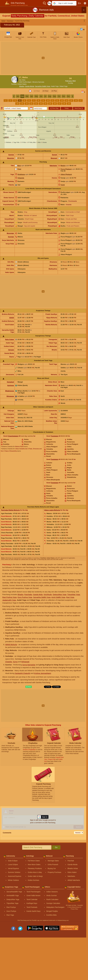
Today (67, 108)
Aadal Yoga (55, 86)
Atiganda (21, 178)
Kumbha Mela (51, 915)
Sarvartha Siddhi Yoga (42, 86)
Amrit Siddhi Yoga (58, 597)
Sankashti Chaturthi (23, 673)
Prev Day (54, 108)
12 (57, 101)
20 (27, 104)
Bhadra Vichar (73, 868)
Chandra (9, 662)
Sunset (54, 155)
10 (48, 101)
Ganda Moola (30, 86)
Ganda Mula (38, 594)
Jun (41, 96)
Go (56, 847)
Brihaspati (25, 662)
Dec (68, 96)
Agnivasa (11, 385)
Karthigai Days (32, 903)
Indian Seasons (52, 892)
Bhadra (22, 86)
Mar (27, 96)
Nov (64, 96)
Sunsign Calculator (53, 903)
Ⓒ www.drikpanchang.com (74, 907)
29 (69, 104)
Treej (19, 169)
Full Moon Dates (34, 861)
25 (50, 104)
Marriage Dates (53, 861)
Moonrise (11, 158)
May (36, 96)
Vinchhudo (48, 594)
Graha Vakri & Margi (35, 876)
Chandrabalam (13, 436)
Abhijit (12, 318)
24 (45, 104)
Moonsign (10, 233)
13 (62, 101)
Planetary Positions (35, 868)
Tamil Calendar (32, 899)
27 (59, 104)
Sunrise (11, 155)
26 (55, 104)
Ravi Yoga (70, 597)
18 (17, 104)
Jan (18, 96)
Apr (32, 96)
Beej (19, 166)
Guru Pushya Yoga (25, 597)
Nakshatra (53, 166)
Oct (59, 96)
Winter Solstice (13, 880)
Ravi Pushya (11, 907)
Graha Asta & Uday (35, 872)
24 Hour (45, 91)
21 (31, 104)
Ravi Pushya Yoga (9, 597)
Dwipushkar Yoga (60, 594)
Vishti (63, 185)
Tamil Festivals (32, 907)
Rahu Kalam (10, 339)
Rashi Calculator (52, 899)
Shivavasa (10, 396)
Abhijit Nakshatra (74, 880)
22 (36, 104)
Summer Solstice (14, 872)
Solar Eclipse (13, 861)
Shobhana (21, 174)
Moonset (54, 158)
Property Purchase (54, 872)
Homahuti (10, 382)
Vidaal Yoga (63, 86)
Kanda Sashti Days (33, 911)
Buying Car (52, 868)
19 (22, 104)
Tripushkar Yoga (74, 594)
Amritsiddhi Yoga (13, 895)
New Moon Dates (34, 865)
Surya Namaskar (29, 665)
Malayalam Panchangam (55, 907)
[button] (64, 3)
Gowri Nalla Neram (33, 895)
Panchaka (28, 594)
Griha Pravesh (53, 865)
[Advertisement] (44, 58)
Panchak (71, 861)
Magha (63, 166)
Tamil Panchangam (33, 892)
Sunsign (11, 237)
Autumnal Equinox (15, 876)
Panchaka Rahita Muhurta (10, 510)
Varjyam (11, 350)
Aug (50, 96)
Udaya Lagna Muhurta (52, 510)
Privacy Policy (74, 909)
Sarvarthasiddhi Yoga (14, 892)
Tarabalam (55, 436)
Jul (45, 96)
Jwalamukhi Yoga (9, 600)
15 (71, 101)
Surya (15, 662)
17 (81, 101)
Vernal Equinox (13, 868)
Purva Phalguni (66, 169)
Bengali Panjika (52, 911)
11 (52, 101)
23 (41, 104)
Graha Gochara (33, 880)
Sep (54, 96)
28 (64, 104)
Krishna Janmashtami (43, 673)
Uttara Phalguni (66, 174)
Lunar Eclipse (13, 865)
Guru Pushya (11, 911)
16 (76, 101)
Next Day (79, 108)
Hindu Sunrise (52, 895)
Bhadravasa (10, 391)
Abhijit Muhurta (11, 644)
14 (66, 101)
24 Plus (54, 91)
